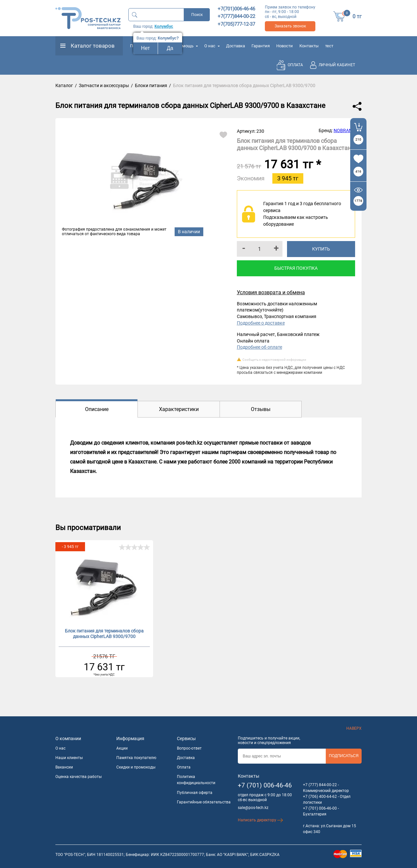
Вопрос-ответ (189, 748)
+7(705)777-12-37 (236, 24)
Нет (145, 48)
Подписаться (344, 756)
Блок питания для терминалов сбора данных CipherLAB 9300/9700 (104, 634)
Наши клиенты (69, 758)
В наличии (189, 232)
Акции (122, 748)
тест (329, 46)
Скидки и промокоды (136, 767)
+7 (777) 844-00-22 (320, 785)
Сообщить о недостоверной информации (274, 360)
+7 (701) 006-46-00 (320, 808)
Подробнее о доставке (261, 323)
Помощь (187, 46)
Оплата (184, 767)
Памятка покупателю (136, 758)
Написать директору (260, 820)
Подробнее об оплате (259, 347)
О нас (212, 46)
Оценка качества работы (79, 777)
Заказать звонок (290, 26)
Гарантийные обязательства (204, 802)
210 (358, 139)
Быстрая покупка (296, 268)
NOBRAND (344, 130)
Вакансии (64, 767)
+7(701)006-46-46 (236, 9)
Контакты (309, 46)
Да (170, 48)
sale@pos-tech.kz (253, 808)
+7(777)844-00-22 (236, 16)
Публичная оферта (195, 793)
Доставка (236, 46)
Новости (285, 46)
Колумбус (164, 26)
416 (358, 171)
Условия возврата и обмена (271, 292)
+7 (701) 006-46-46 (265, 785)
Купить (321, 249)
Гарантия (261, 46)
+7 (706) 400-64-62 (320, 797)
